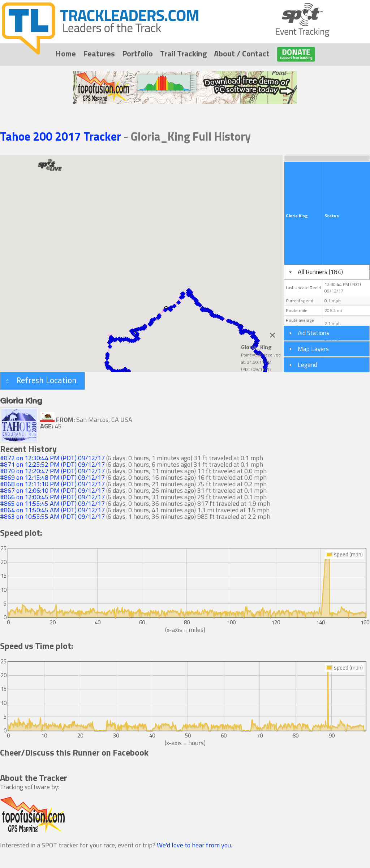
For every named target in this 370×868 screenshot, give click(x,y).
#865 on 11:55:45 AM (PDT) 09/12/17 (52, 503)
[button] (222, 318)
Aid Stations (313, 333)
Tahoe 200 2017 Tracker (62, 136)
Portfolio (137, 54)
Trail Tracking (183, 54)
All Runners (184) (320, 272)
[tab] (327, 272)
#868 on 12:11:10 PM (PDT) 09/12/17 (52, 484)
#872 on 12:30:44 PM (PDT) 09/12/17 (52, 458)
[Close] (272, 335)
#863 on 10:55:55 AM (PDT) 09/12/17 (52, 516)
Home (66, 54)
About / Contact (242, 54)
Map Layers (313, 349)
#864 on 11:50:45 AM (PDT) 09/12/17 (52, 510)
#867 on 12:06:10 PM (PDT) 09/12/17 (52, 490)
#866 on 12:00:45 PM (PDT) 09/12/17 (52, 497)
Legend (307, 365)
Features (99, 54)
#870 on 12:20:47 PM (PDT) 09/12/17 (52, 471)
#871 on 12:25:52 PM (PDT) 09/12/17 (52, 464)
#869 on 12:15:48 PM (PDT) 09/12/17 (52, 477)
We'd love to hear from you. (194, 845)
